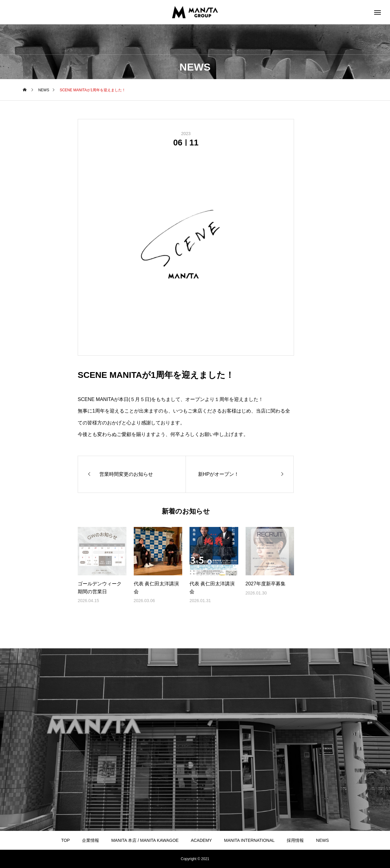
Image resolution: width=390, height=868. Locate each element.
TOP (66, 840)
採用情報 (295, 840)
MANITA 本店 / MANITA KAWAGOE (145, 840)
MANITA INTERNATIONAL (249, 840)
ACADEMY (201, 840)
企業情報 (90, 840)
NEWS (322, 840)
